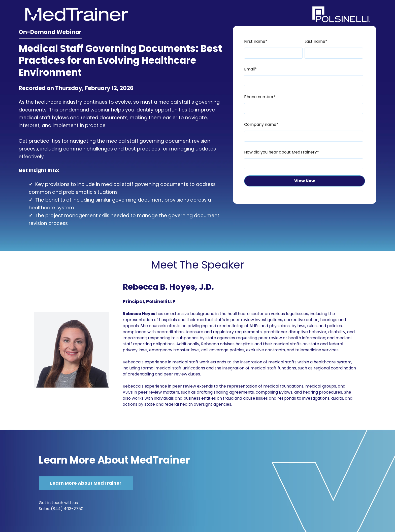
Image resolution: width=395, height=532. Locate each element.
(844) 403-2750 (67, 509)
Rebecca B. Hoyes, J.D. (168, 287)
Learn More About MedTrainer (114, 460)
